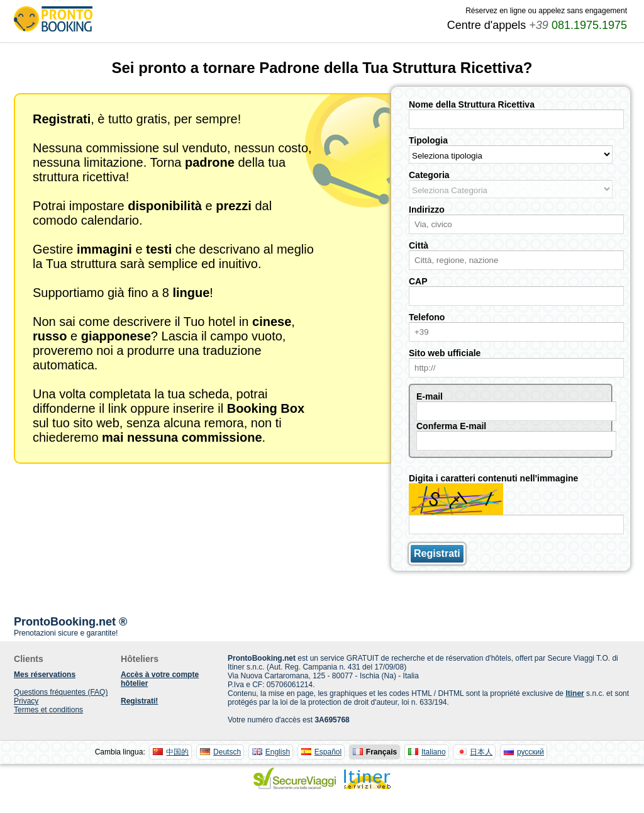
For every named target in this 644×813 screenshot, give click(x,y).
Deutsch (227, 752)
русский (530, 752)
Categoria (429, 175)
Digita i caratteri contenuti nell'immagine (493, 478)
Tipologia (428, 140)
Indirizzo (427, 210)
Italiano (434, 752)
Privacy (26, 701)
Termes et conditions (48, 710)
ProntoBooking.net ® (70, 622)
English (278, 752)
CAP (418, 281)
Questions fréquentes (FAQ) (61, 692)
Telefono (427, 317)
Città (419, 245)
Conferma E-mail (451, 426)
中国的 (177, 752)
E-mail (430, 396)
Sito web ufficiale (445, 353)
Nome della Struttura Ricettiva (472, 104)
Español (328, 752)
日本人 (481, 752)
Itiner (575, 693)
